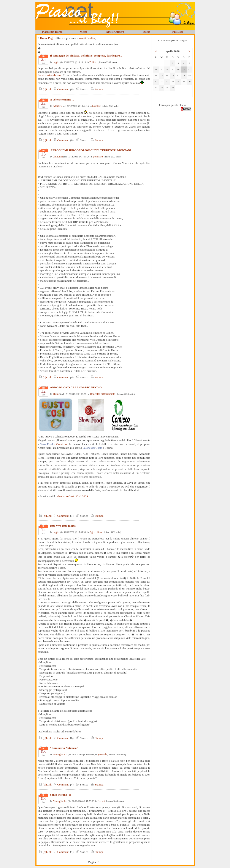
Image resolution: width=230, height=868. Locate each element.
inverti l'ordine (87, 38)
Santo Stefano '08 (61, 795)
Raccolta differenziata (103, 394)
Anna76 (57, 106)
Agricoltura (96, 532)
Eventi (101, 801)
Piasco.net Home (52, 32)
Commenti (61, 89)
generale (98, 156)
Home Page (47, 38)
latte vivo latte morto (63, 526)
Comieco (62, 444)
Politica (94, 62)
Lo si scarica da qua (50, 75)
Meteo (84, 32)
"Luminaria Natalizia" (64, 748)
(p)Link (45, 89)
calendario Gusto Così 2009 (72, 496)
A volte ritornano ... (62, 100)
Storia (147, 32)
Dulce (56, 394)
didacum (58, 156)
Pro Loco (178, 32)
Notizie (96, 106)
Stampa (97, 89)
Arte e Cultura (115, 32)
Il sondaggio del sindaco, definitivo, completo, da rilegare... (86, 56)
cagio (56, 62)
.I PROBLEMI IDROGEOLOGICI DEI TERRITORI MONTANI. (91, 150)
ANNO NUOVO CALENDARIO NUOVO (76, 387)
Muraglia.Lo (60, 754)
